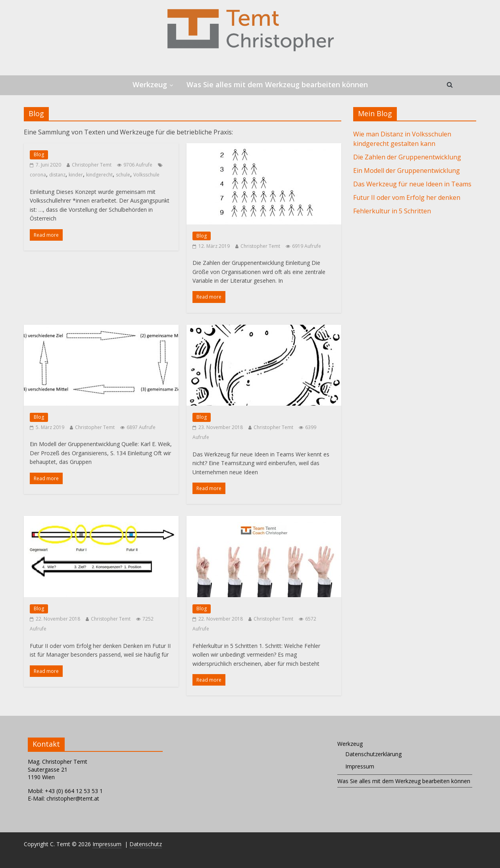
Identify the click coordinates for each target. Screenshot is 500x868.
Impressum (360, 766)
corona (38, 175)
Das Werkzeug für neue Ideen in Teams (412, 184)
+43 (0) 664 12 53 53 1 (74, 791)
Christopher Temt (92, 165)
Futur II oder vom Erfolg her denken (407, 197)
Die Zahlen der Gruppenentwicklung (407, 157)
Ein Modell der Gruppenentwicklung (407, 171)
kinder (76, 175)
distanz (57, 175)
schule (123, 175)
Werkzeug (150, 84)
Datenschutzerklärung (373, 754)
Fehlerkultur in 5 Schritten (392, 211)
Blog (39, 154)
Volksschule (146, 175)
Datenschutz (146, 844)
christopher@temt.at (73, 798)
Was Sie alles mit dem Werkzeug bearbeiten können (277, 84)
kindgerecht (99, 175)
